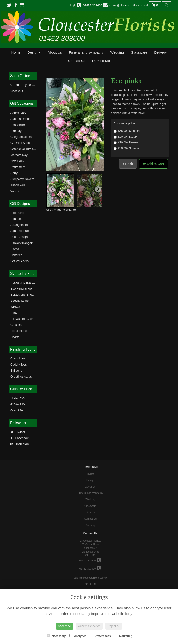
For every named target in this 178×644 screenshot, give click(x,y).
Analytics (78, 636)
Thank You (17, 185)
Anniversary (18, 113)
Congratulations (21, 137)
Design (34, 52)
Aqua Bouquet (20, 231)
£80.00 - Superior (127, 148)
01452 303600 (90, 560)
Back (128, 164)
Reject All (114, 626)
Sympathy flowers (22, 179)
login (73, 5)
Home (16, 52)
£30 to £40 (17, 404)
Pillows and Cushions (25, 319)
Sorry (14, 173)
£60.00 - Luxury (126, 137)
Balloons (16, 371)
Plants (15, 249)
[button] (60, 190)
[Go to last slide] (52, 189)
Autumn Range (21, 119)
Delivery (160, 52)
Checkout (17, 91)
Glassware (139, 52)
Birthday (16, 131)
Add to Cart (153, 164)
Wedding (117, 52)
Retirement (18, 167)
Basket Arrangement (24, 243)
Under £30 (17, 398)
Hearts (15, 337)
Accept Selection (89, 626)
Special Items (19, 301)
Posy (14, 313)
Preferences (100, 636)
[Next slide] (98, 189)
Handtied (16, 255)
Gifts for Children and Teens (29, 149)
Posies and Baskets (24, 283)
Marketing (123, 636)
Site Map (90, 525)
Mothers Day (19, 155)
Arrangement (19, 225)
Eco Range (18, 213)
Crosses (16, 325)
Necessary (56, 636)
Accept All (65, 626)
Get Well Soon (20, 143)
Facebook (19, 438)
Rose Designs (20, 237)
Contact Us (77, 61)
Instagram (20, 444)
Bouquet (16, 219)
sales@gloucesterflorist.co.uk (90, 578)
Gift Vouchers (19, 261)
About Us (55, 52)
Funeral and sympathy (86, 52)
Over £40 (17, 410)
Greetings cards (21, 377)
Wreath (15, 307)
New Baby (17, 161)
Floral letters (19, 331)
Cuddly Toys (19, 364)
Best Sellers (18, 125)
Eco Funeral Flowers (24, 289)
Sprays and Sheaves (24, 295)
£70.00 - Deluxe (126, 143)
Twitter (18, 432)
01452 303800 (90, 569)
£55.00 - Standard (127, 131)
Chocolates (18, 358)
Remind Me (101, 61)
